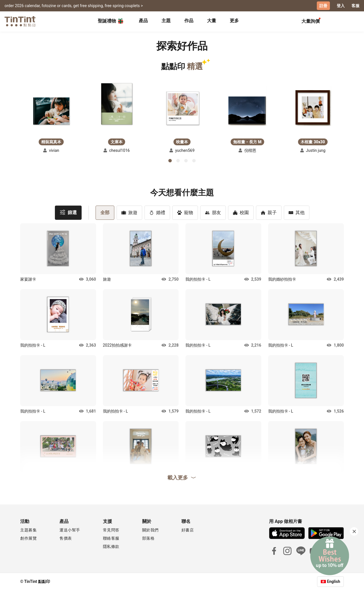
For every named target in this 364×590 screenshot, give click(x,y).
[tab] (143, 21)
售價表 (66, 538)
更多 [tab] (234, 21)
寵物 (185, 212)
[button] (51, 111)
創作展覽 (28, 538)
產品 (143, 21)
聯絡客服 (111, 538)
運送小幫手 (70, 530)
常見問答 (111, 530)
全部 (105, 212)
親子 (269, 212)
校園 (241, 212)
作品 (189, 21)
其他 (297, 212)
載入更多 (182, 477)
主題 (166, 21)
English (334, 581)
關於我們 (150, 530)
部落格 (148, 538)
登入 (341, 6)
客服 (355, 6)
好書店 (188, 530)
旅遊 (129, 212)
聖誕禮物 (111, 21)
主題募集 (28, 530)
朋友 (213, 212)
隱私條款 (111, 546)
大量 (212, 21)
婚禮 (157, 212)
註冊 (323, 6)
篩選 (68, 212)
